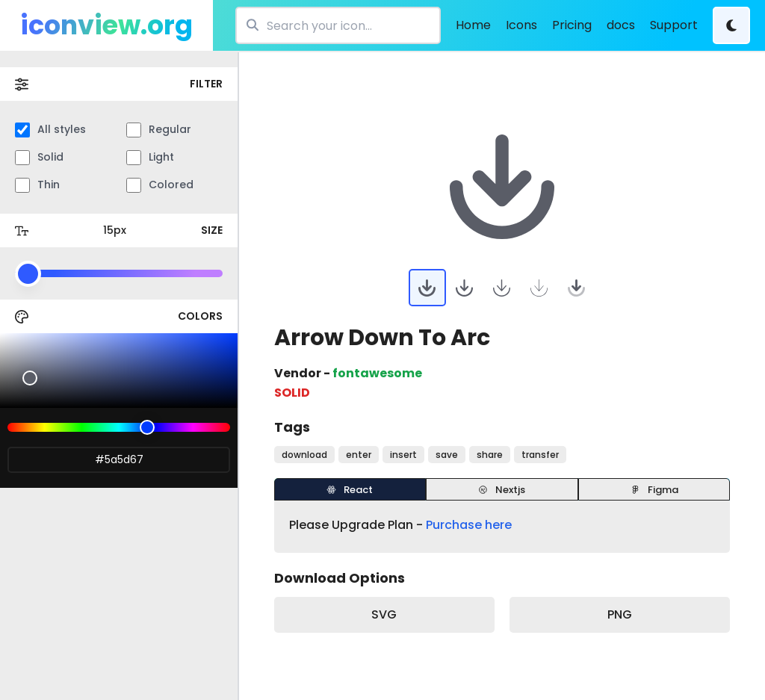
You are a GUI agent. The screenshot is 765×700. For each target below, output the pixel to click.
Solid (39, 157)
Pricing (572, 25)
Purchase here (469, 525)
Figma (654, 490)
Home (473, 25)
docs (621, 25)
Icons (521, 25)
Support (674, 25)
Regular (159, 130)
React (350, 490)
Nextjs (502, 490)
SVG (384, 614)
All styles (50, 130)
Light (150, 157)
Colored (160, 185)
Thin (37, 185)
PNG (620, 614)
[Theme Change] (731, 25)
